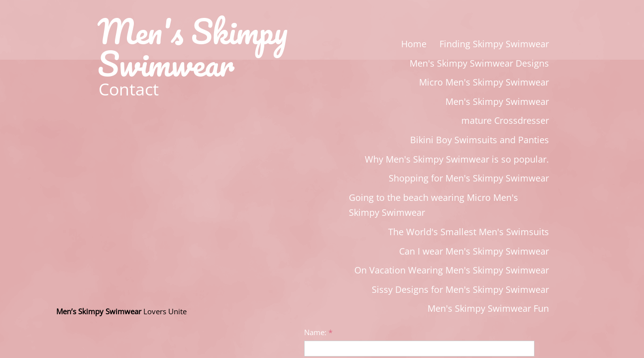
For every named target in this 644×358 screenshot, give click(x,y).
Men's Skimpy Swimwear (497, 101)
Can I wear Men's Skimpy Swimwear (474, 251)
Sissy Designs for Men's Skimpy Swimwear (460, 289)
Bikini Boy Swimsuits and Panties (480, 140)
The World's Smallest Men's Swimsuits (469, 232)
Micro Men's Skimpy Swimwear (484, 82)
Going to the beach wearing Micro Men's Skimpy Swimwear (433, 205)
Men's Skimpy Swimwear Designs (479, 63)
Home (414, 44)
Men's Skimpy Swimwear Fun (488, 308)
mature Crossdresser (505, 120)
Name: (318, 332)
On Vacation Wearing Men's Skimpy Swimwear (452, 270)
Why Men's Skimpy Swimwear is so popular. (457, 159)
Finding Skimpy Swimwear (494, 44)
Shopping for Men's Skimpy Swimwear (469, 178)
